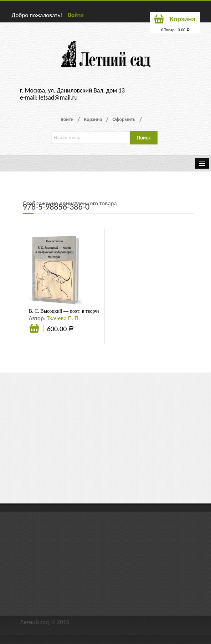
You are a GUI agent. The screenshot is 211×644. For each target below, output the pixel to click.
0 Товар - (175, 30)
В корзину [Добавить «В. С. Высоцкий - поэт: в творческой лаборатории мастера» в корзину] (34, 332)
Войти (76, 15)
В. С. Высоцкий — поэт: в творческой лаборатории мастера (92, 311)
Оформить (124, 119)
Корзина (93, 119)
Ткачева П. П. (63, 318)
